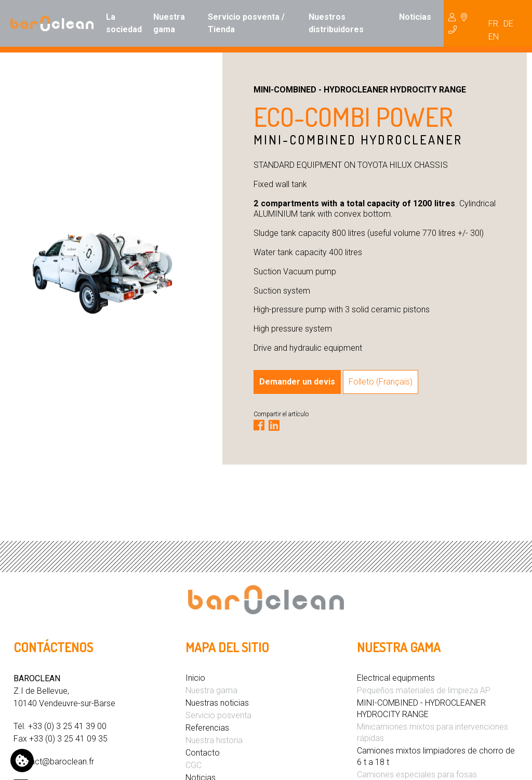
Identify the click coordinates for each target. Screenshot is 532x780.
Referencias (207, 728)
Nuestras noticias (217, 703)
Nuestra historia (214, 740)
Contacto (203, 753)
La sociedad (124, 23)
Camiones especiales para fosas (417, 775)
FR (493, 24)
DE (508, 24)
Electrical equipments (396, 678)
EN (494, 37)
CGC (194, 765)
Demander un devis (297, 382)
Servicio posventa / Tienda (246, 23)
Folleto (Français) (381, 382)
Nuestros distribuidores (336, 23)
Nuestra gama (169, 23)
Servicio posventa (218, 715)
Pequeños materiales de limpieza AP (424, 690)
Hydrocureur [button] (458, 23)
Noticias (415, 17)
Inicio (195, 678)
